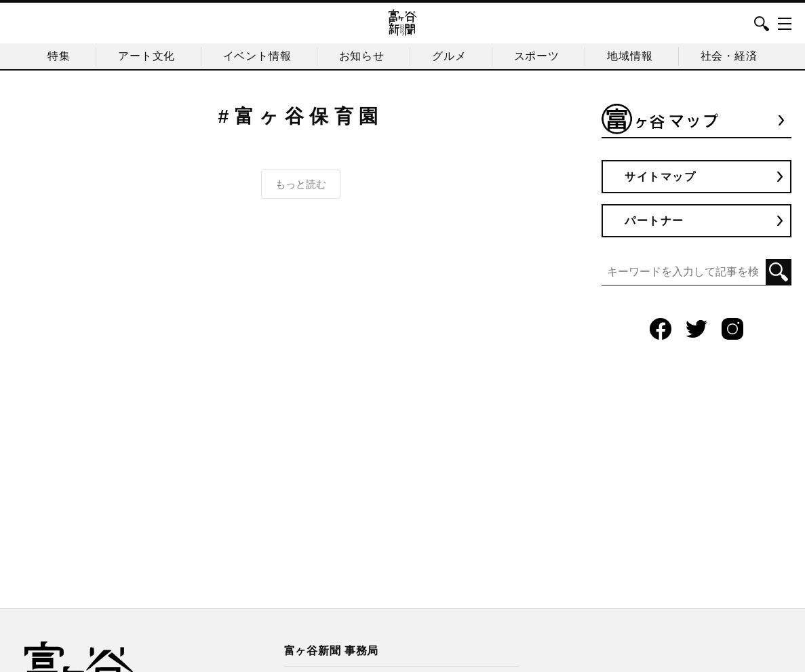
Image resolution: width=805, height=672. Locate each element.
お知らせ (362, 56)
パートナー (654, 221)
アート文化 (146, 56)
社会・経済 (729, 56)
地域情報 (630, 56)
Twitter (696, 329)
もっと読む (301, 184)
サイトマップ (661, 177)
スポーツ (537, 56)
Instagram (732, 329)
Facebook (661, 329)
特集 (59, 56)
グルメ (449, 56)
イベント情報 (257, 56)
